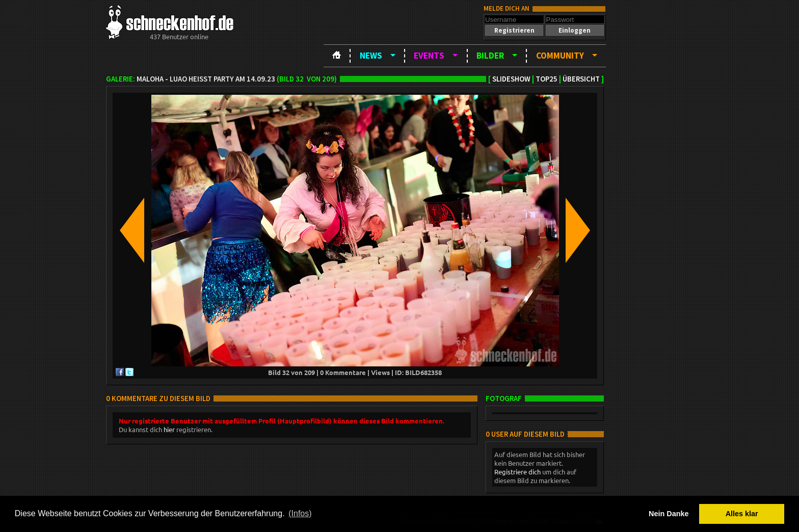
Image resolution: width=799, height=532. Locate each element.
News (371, 56)
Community (560, 56)
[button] (514, 30)
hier (169, 429)
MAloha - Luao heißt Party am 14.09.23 (206, 79)
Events (429, 56)
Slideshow (511, 79)
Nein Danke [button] (669, 514)
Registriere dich (517, 472)
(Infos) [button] (300, 513)
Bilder (490, 56)
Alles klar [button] (742, 514)
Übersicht (581, 79)
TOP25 (547, 79)
